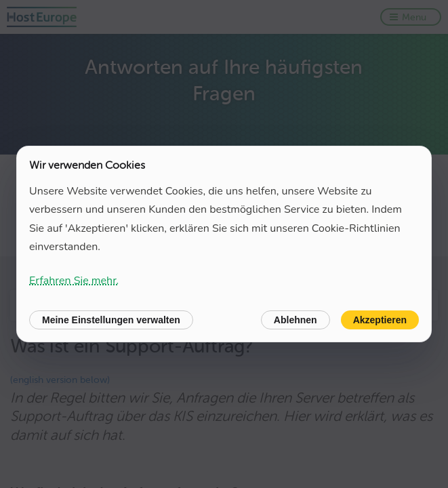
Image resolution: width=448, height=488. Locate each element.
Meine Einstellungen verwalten (111, 320)
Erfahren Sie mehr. (74, 281)
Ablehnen (296, 320)
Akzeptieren (380, 320)
